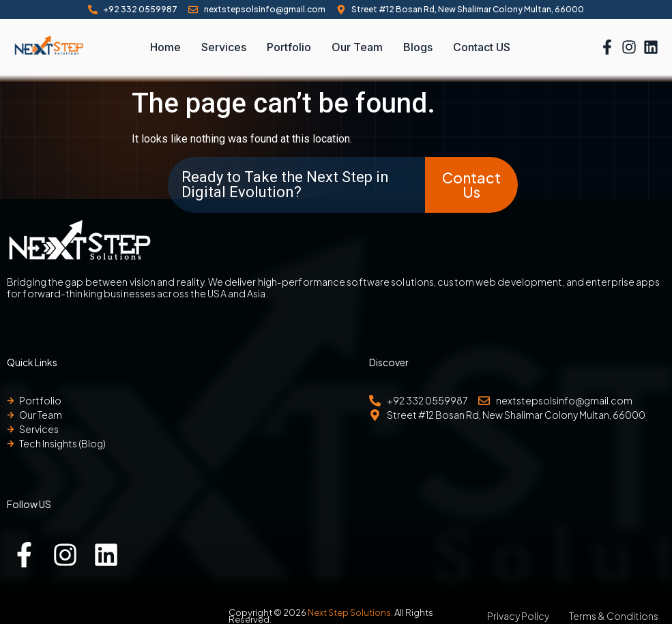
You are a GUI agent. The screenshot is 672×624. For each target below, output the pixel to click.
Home (165, 47)
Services (224, 47)
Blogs (418, 47)
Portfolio (289, 47)
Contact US (482, 47)
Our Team (357, 47)
